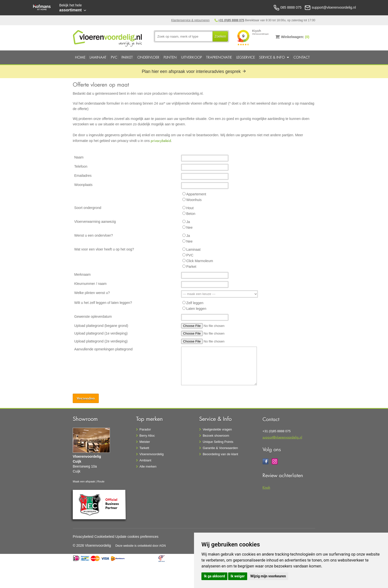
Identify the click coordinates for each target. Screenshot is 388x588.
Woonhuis (194, 200)
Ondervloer (148, 57)
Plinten (170, 57)
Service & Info (272, 57)
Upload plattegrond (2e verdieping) (101, 341)
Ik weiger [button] (238, 576)
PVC (114, 57)
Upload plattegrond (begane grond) (101, 326)
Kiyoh (266, 487)
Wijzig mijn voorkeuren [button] (268, 576)
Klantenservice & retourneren (190, 20)
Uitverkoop (192, 57)
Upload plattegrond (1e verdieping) (101, 333)
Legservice (246, 57)
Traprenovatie (219, 57)
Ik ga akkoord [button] (214, 576)
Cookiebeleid (104, 537)
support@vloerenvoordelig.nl (282, 437)
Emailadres (83, 176)
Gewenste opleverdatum (93, 317)
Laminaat (98, 57)
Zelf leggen (195, 303)
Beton (191, 214)
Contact (302, 57)
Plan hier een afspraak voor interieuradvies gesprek (194, 71)
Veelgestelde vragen (217, 429)
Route (101, 481)
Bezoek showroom (216, 436)
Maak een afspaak (84, 481)
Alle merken (148, 466)
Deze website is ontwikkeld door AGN (141, 546)
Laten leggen (196, 309)
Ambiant (145, 460)
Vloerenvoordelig (152, 454)
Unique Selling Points (218, 442)
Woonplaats (83, 185)
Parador (145, 429)
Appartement (196, 194)
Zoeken (220, 36)
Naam (79, 157)
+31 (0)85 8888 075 (231, 20)
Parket (127, 57)
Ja (188, 222)
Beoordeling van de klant (220, 454)
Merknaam (82, 274)
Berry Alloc (147, 436)
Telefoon (81, 166)
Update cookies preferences (137, 537)
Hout (190, 208)
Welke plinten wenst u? (92, 293)
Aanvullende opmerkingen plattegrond (103, 349)
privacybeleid (161, 141)
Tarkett (144, 448)
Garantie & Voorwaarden (220, 448)
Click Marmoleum (200, 261)
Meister (145, 442)
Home (80, 57)
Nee (190, 227)
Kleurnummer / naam (90, 284)
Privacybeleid (83, 537)
